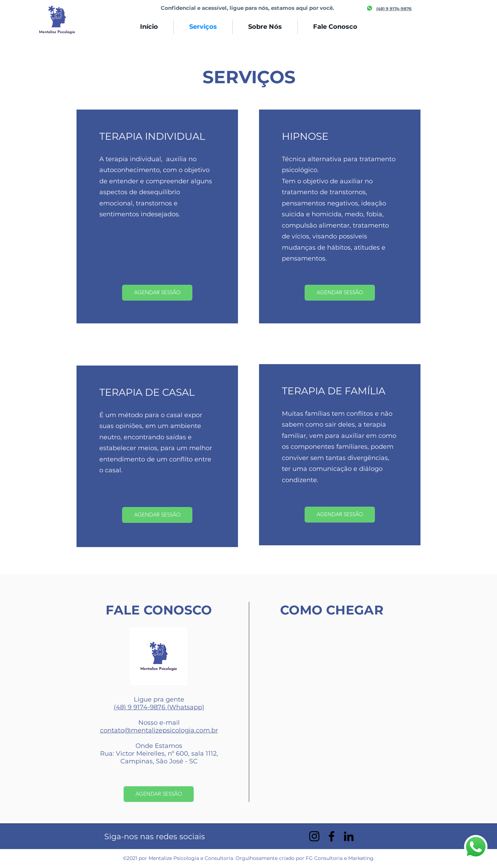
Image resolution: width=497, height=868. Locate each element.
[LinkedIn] (349, 836)
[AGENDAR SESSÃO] (157, 293)
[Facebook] (332, 836)
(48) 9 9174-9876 (394, 9)
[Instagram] (314, 836)
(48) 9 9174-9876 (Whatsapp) (159, 707)
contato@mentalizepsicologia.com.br (159, 730)
